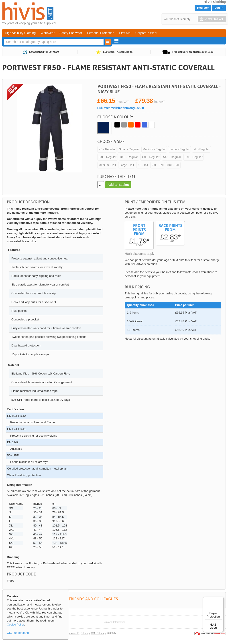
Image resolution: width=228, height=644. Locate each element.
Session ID (73, 633)
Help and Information (114, 622)
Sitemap (85, 633)
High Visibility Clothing (20, 33)
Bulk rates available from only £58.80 (120, 108)
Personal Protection (101, 33)
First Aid (125, 33)
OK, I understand (18, 633)
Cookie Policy (16, 625)
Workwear (48, 33)
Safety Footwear (71, 33)
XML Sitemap (99, 633)
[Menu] (221, 599)
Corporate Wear (146, 33)
